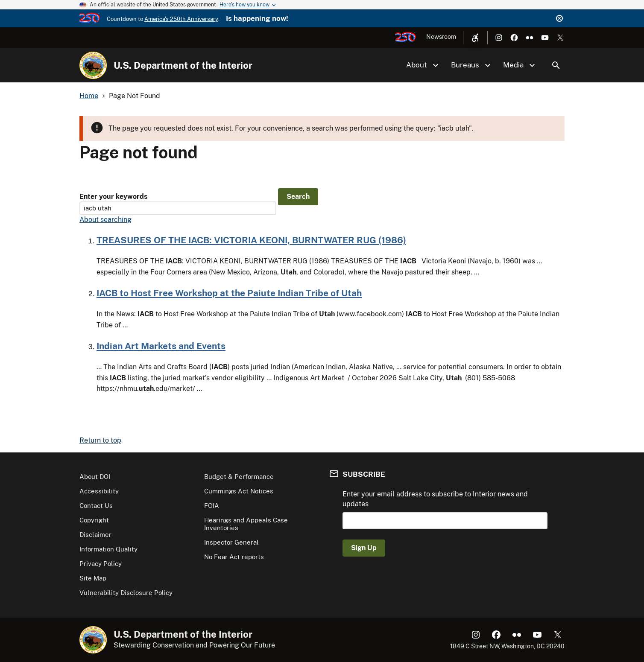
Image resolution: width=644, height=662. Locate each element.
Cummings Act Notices (239, 491)
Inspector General (231, 542)
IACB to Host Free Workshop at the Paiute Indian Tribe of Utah (229, 293)
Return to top (100, 440)
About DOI (95, 477)
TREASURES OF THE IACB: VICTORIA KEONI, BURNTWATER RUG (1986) (251, 240)
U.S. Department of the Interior (183, 65)
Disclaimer (95, 535)
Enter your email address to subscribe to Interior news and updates (435, 499)
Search (556, 65)
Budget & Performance (239, 477)
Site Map (93, 578)
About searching (105, 220)
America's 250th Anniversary (181, 19)
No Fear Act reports (234, 557)
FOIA (212, 506)
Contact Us (96, 506)
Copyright (94, 520)
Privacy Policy (101, 564)
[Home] (93, 65)
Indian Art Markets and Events (161, 346)
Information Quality (108, 549)
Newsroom (441, 37)
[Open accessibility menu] (475, 38)
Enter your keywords (113, 197)
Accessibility (99, 491)
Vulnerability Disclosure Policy (126, 593)
